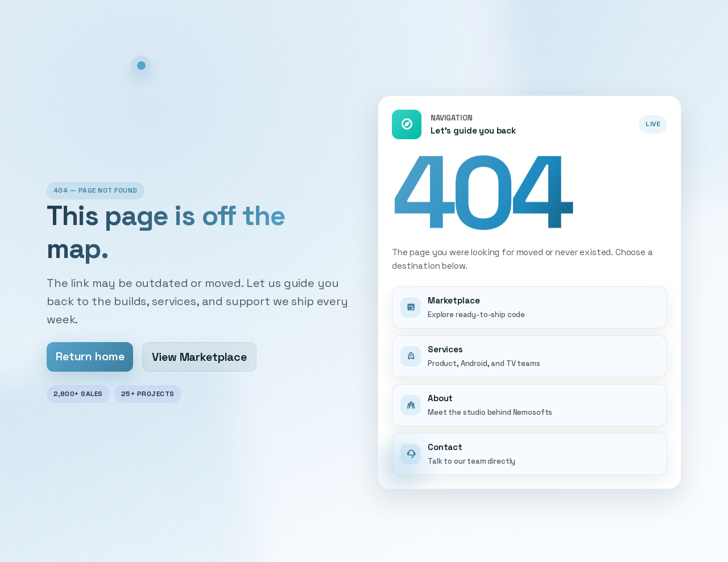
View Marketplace (199, 357)
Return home (90, 356)
